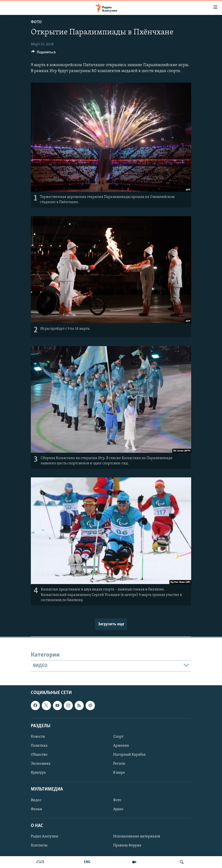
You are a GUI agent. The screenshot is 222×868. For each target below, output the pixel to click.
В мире (119, 773)
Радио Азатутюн (45, 836)
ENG (87, 862)
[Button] (43, 53)
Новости (38, 737)
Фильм (36, 809)
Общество (39, 755)
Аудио (118, 809)
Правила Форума (127, 845)
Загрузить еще (111, 624)
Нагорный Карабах (129, 755)
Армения (121, 746)
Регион (119, 764)
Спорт (118, 737)
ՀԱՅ (40, 862)
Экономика (41, 764)
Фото (36, 22)
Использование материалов (137, 836)
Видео (36, 800)
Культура (38, 773)
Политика (39, 746)
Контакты (39, 845)
